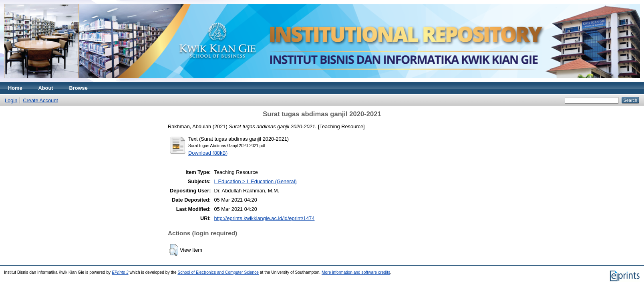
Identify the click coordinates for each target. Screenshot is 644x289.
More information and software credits (356, 272)
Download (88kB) (208, 153)
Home (15, 88)
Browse (78, 88)
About (46, 88)
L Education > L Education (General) (255, 181)
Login (11, 100)
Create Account (40, 100)
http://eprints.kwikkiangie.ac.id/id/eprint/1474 (264, 218)
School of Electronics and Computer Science (218, 272)
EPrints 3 (120, 272)
